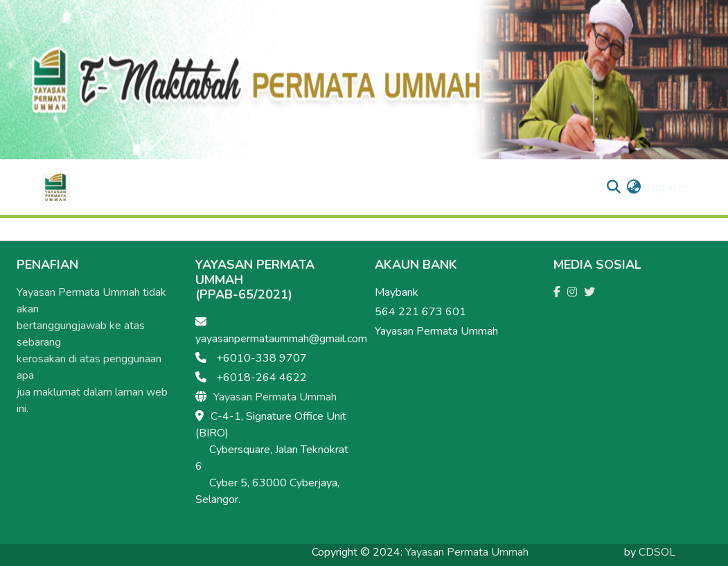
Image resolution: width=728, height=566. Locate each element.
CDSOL (657, 552)
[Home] (56, 187)
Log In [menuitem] (661, 187)
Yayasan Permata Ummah (275, 397)
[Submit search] (613, 187)
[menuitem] (633, 187)
